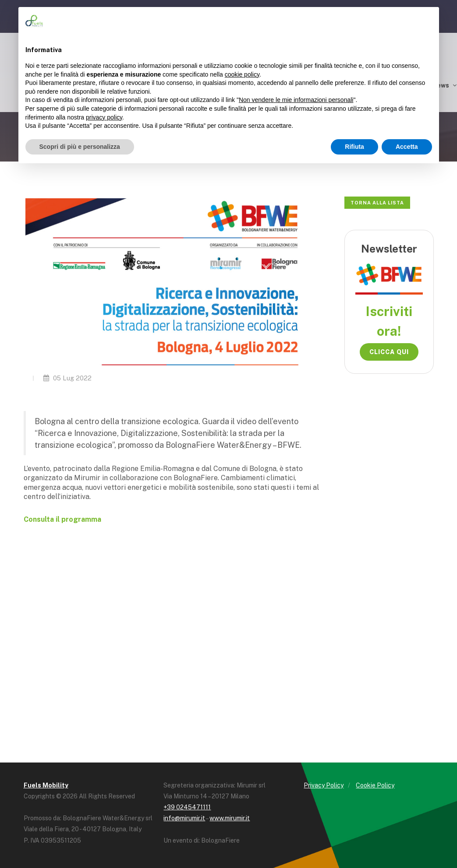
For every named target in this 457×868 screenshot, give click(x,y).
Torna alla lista (377, 203)
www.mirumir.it (230, 818)
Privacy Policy (324, 785)
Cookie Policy (375, 785)
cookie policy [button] (242, 74)
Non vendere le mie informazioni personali (296, 100)
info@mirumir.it (184, 818)
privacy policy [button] (104, 117)
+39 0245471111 (187, 807)
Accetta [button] (407, 147)
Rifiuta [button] (354, 147)
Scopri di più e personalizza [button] (80, 147)
